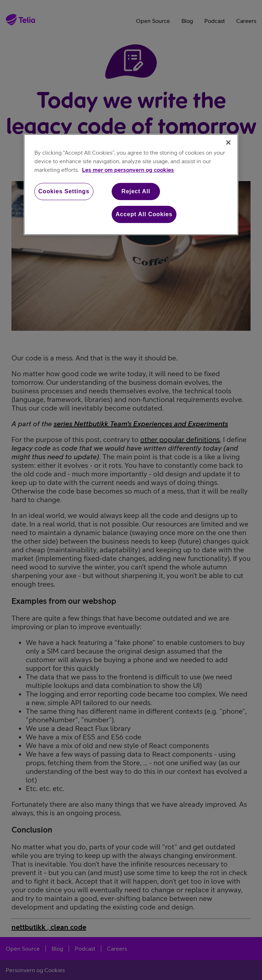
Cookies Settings (64, 191)
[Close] (228, 142)
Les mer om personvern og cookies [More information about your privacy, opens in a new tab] (128, 170)
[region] (131, 185)
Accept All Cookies (144, 214)
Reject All (136, 191)
